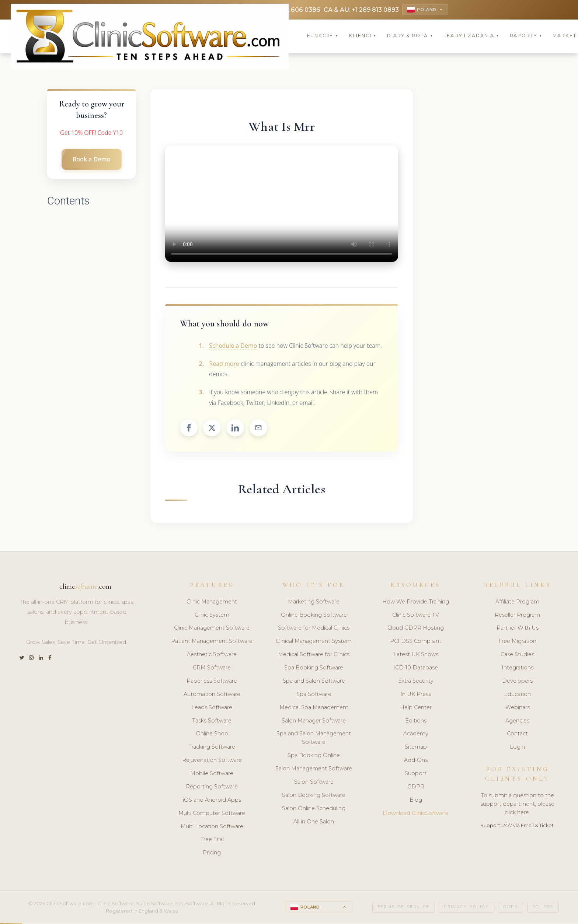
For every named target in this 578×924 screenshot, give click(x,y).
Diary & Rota (410, 37)
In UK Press (416, 695)
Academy (416, 735)
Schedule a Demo (233, 347)
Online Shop (212, 735)
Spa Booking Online (314, 756)
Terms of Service (404, 908)
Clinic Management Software (212, 629)
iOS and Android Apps (212, 801)
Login (517, 748)
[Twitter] (22, 659)
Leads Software (212, 708)
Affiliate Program (517, 603)
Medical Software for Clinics (314, 655)
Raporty (526, 37)
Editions (416, 721)
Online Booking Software (314, 616)
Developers (517, 682)
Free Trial (212, 840)
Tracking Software (212, 748)
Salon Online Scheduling (314, 809)
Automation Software (212, 695)
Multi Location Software (212, 827)
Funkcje (323, 37)
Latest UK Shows (416, 655)
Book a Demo (92, 160)
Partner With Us (518, 629)
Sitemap (416, 748)
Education (517, 695)
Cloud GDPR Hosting (416, 629)
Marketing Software (314, 603)
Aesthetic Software (212, 655)
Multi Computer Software (212, 814)
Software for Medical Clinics (314, 629)
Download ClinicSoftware (416, 814)
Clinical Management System (314, 642)
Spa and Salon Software (314, 682)
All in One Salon (314, 822)
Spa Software (314, 695)
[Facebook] (50, 659)
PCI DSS (543, 908)
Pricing (212, 854)
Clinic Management (212, 603)
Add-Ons (416, 761)
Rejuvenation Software (212, 761)
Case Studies (517, 655)
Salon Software (314, 783)
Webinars (518, 708)
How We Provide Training (416, 603)
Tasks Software (212, 721)
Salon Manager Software (314, 721)
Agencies (517, 721)
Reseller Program (517, 616)
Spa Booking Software (314, 669)
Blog (416, 801)
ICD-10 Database (416, 669)
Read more (224, 364)
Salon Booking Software (314, 796)
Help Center (416, 708)
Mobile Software (212, 774)
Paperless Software (212, 682)
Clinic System (212, 616)
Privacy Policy (466, 908)
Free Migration (517, 642)
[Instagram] (31, 659)
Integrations (518, 669)
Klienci (363, 37)
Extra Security (416, 682)
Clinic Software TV (416, 616)
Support (416, 774)
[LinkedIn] (41, 659)
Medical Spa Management (314, 708)
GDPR (416, 788)
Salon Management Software (314, 770)
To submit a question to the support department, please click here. (517, 805)
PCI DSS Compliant (416, 642)
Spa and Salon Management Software (314, 739)
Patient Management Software (212, 642)
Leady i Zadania (471, 37)
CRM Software (212, 669)
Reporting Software (212, 788)
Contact (517, 735)
